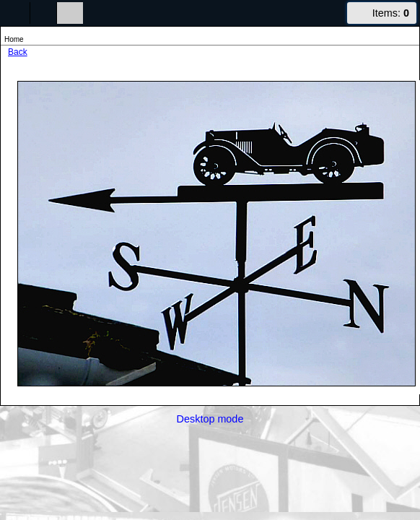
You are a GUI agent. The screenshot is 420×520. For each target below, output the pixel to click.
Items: (391, 13)
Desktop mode (210, 419)
